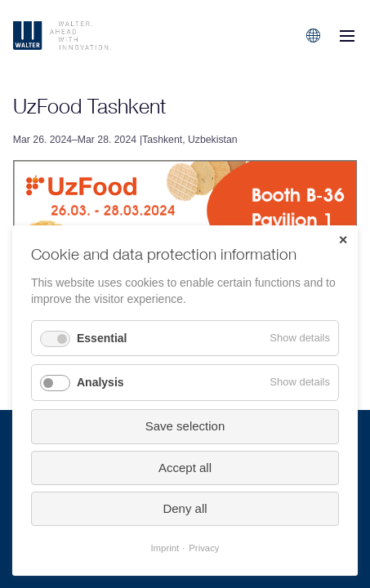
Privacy (204, 548)
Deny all (185, 508)
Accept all (185, 468)
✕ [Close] (343, 240)
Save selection (185, 426)
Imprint (165, 548)
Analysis (100, 382)
